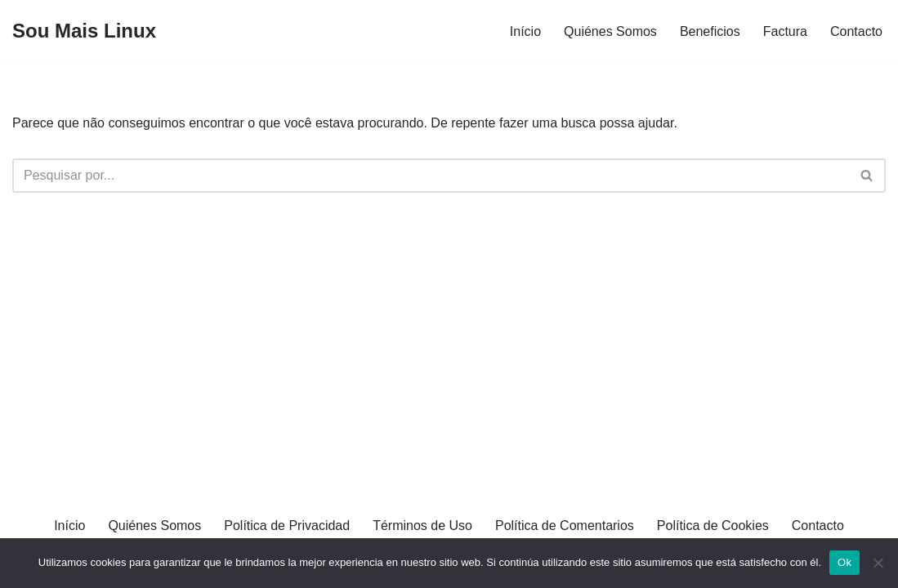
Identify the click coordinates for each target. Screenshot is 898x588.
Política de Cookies (713, 526)
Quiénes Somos (610, 31)
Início (525, 31)
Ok (844, 562)
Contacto (856, 31)
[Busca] (431, 176)
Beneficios (710, 31)
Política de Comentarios (565, 526)
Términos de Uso (422, 526)
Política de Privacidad (287, 526)
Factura (785, 31)
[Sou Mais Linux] (84, 31)
